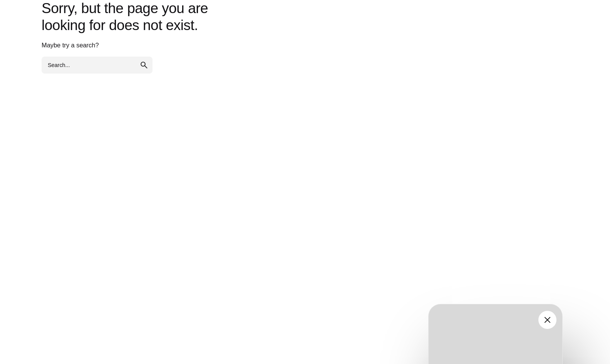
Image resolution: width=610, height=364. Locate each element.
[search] (144, 65)
